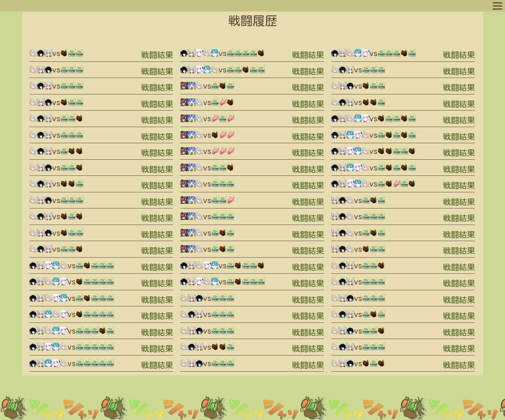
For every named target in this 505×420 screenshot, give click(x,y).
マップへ (20, 5)
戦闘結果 (157, 55)
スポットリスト (130, 5)
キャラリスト (90, 5)
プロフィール (52, 5)
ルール (162, 5)
